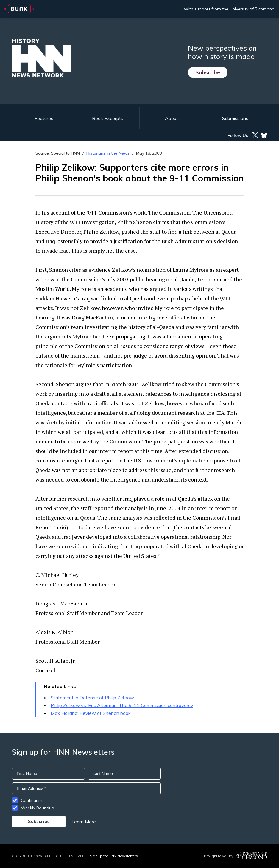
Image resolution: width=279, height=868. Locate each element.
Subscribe (208, 72)
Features (44, 118)
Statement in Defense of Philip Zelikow (92, 698)
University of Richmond (252, 9)
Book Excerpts (108, 118)
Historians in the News (108, 153)
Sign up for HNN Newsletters (114, 856)
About (172, 118)
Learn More (84, 822)
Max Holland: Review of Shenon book (91, 713)
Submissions (235, 118)
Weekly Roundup (38, 808)
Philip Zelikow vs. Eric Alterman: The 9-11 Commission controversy (122, 705)
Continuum (32, 800)
